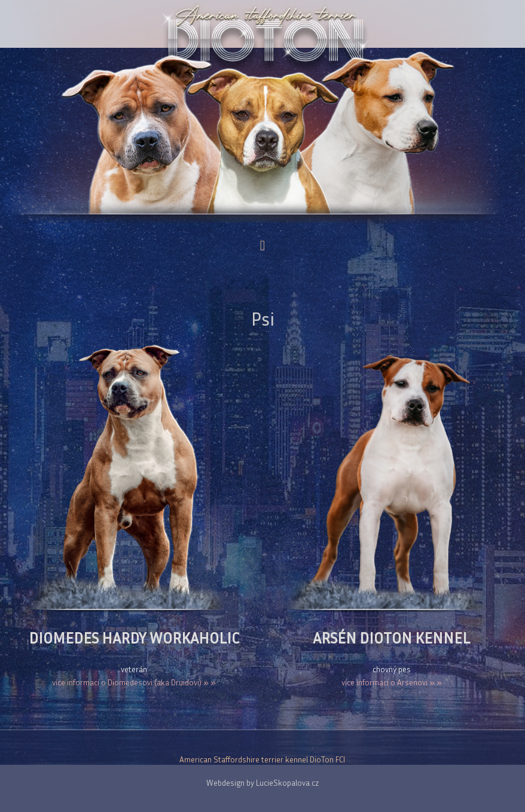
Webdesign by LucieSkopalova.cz (262, 783)
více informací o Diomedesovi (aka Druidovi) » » (134, 682)
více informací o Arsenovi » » (392, 682)
